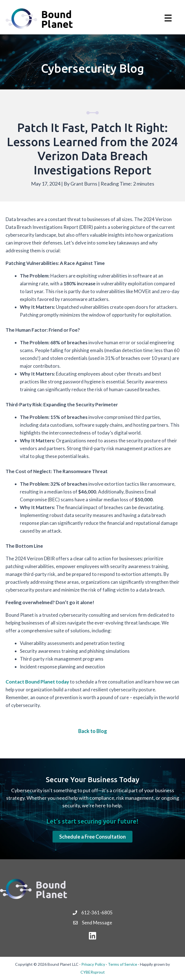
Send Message (97, 923)
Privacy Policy (93, 964)
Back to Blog (93, 731)
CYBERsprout (93, 972)
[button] (92, 837)
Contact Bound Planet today (37, 682)
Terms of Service (123, 964)
